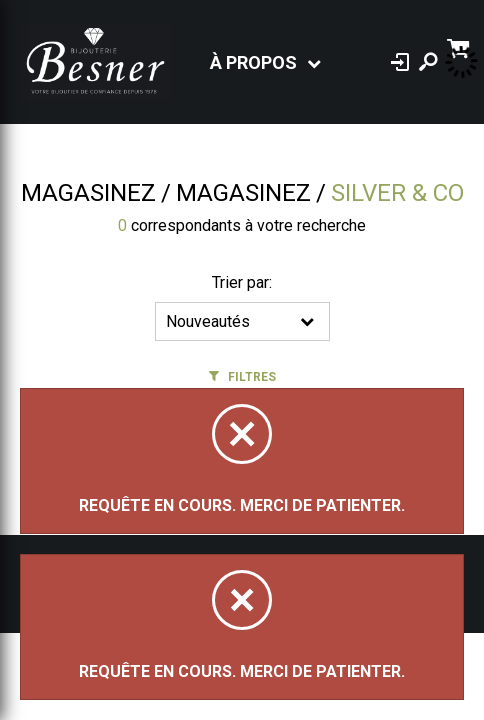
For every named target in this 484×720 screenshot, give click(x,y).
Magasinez (88, 193)
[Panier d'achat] (460, 46)
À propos (253, 62)
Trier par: (242, 282)
